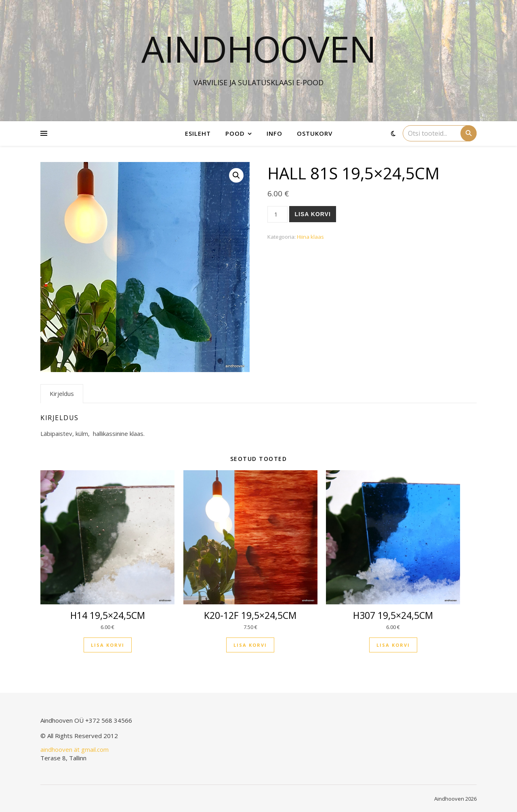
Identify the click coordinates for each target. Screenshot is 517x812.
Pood (235, 133)
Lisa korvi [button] (108, 645)
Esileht (198, 133)
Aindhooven (259, 48)
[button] (236, 175)
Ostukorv (315, 133)
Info (274, 133)
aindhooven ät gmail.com (75, 749)
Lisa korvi (312, 214)
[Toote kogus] (278, 214)
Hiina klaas (310, 237)
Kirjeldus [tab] (62, 393)
